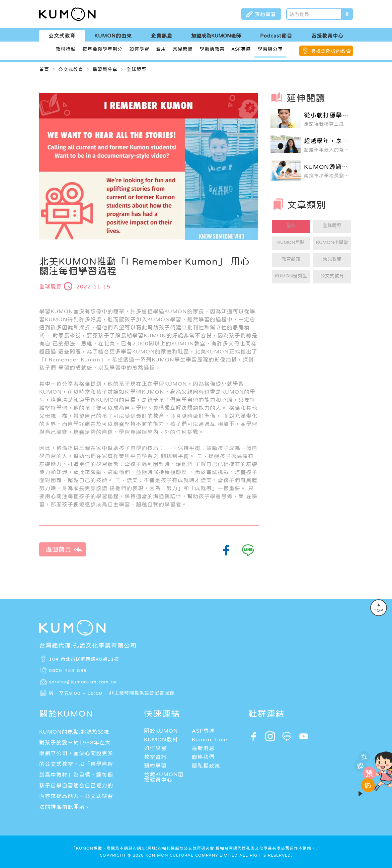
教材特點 (66, 49)
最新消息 (203, 748)
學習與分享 (270, 49)
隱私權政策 (206, 765)
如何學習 (139, 49)
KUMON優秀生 (291, 276)
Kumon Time (210, 739)
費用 (161, 49)
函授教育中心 (327, 36)
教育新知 (291, 259)
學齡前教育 (212, 49)
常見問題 (183, 49)
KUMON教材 (161, 739)
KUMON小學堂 (332, 242)
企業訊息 (162, 36)
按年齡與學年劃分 (102, 49)
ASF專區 (241, 49)
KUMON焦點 (291, 242)
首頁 (44, 69)
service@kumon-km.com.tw (83, 681)
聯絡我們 (203, 757)
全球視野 (332, 225)
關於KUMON (161, 731)
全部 (291, 225)
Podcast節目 (276, 36)
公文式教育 (62, 36)
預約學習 (155, 765)
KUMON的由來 (113, 36)
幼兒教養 (332, 259)
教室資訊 (155, 757)
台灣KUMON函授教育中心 (164, 777)
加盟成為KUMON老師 (216, 36)
